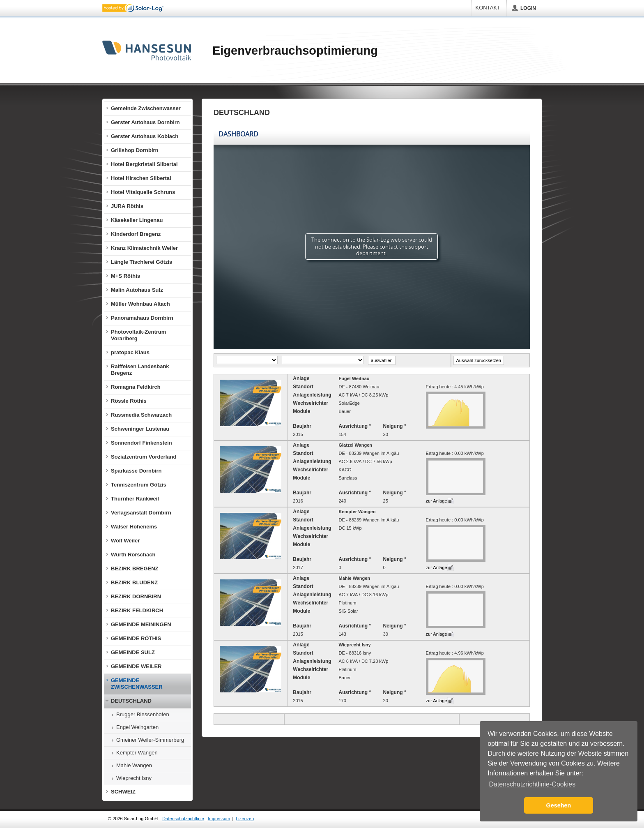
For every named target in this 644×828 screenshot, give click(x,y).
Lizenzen (245, 819)
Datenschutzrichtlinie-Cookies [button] (532, 784)
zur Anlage (437, 501)
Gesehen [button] (559, 805)
